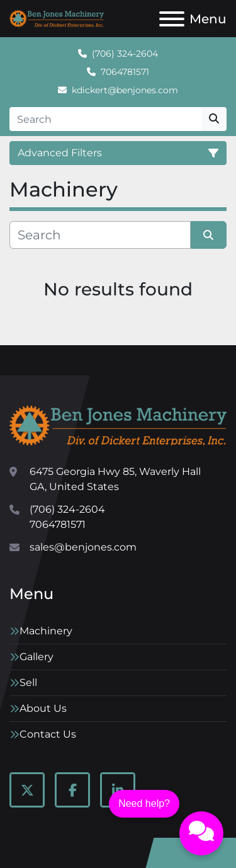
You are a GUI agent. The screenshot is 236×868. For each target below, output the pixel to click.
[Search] (105, 119)
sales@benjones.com (83, 547)
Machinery (46, 631)
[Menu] (172, 19)
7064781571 (125, 72)
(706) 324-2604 (125, 54)
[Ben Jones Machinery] (118, 425)
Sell (28, 682)
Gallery (37, 657)
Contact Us (48, 734)
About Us (43, 708)
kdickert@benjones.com (125, 90)
